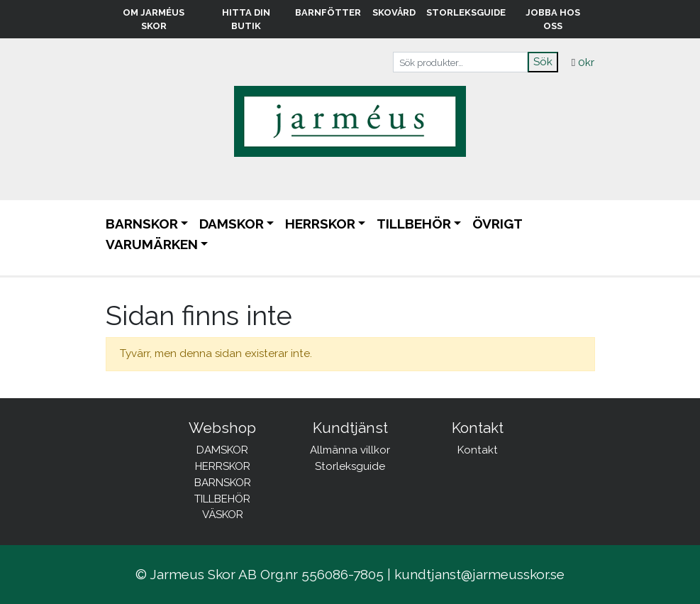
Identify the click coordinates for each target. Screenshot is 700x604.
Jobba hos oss (553, 19)
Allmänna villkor (350, 450)
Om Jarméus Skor (154, 19)
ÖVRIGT (498, 224)
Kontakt (478, 450)
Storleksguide (466, 12)
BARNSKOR (142, 224)
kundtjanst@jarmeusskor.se (479, 574)
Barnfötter (328, 12)
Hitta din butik (246, 19)
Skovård (394, 12)
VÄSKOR (223, 515)
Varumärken (152, 244)
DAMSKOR (232, 224)
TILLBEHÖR (414, 224)
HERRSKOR (320, 224)
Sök (543, 62)
